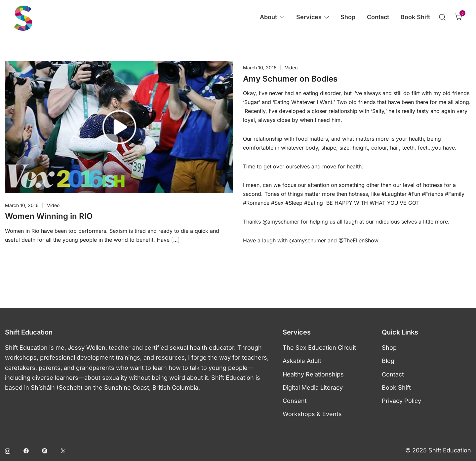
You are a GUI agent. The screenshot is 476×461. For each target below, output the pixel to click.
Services (309, 17)
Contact (378, 17)
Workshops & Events (312, 414)
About (268, 17)
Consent (295, 401)
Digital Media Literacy (313, 388)
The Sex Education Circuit (319, 348)
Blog (388, 361)
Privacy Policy (401, 401)
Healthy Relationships (313, 374)
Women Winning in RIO (49, 216)
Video (53, 205)
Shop (348, 17)
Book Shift (415, 17)
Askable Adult (302, 361)
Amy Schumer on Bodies (290, 79)
